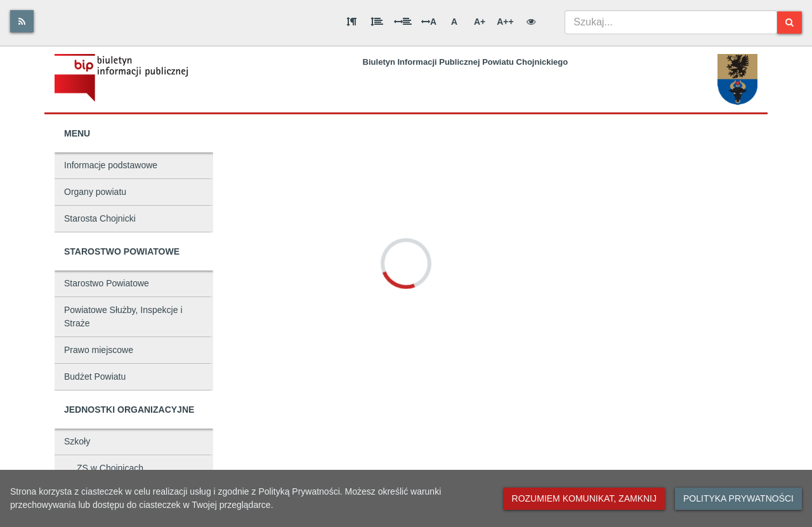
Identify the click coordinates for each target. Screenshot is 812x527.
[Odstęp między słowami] (403, 22)
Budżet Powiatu (95, 377)
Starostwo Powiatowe (107, 283)
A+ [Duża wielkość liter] (480, 22)
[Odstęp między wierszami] (377, 22)
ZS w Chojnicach (110, 468)
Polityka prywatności (738, 498)
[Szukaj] (789, 23)
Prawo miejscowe (99, 350)
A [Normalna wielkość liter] (454, 22)
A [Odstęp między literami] (429, 22)
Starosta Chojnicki (100, 218)
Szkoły (77, 441)
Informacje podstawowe (111, 165)
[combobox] (671, 22)
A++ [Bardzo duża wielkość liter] (505, 22)
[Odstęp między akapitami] (351, 22)
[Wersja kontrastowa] (531, 22)
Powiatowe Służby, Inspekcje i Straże (123, 317)
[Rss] (22, 21)
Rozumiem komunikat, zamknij (584, 498)
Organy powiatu (95, 192)
